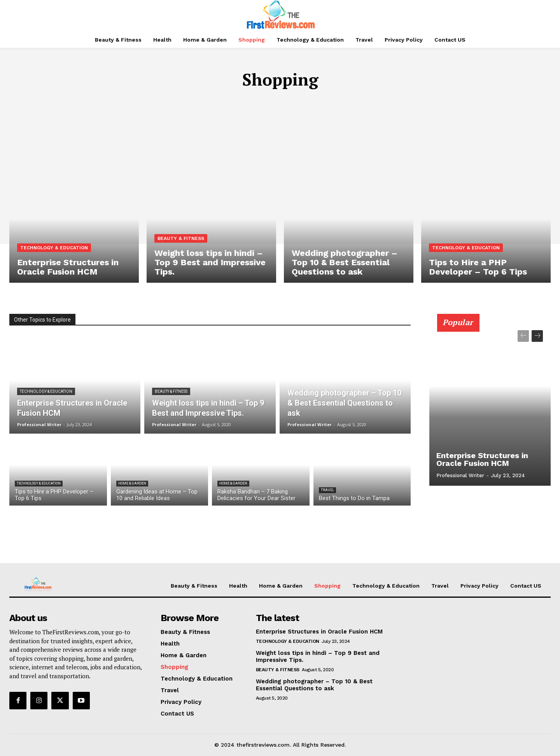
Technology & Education (54, 248)
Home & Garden (132, 483)
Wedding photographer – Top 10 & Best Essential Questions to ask (314, 685)
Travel (327, 490)
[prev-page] (523, 336)
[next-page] (537, 336)
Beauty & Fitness (181, 238)
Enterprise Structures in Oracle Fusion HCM (482, 459)
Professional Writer (460, 475)
